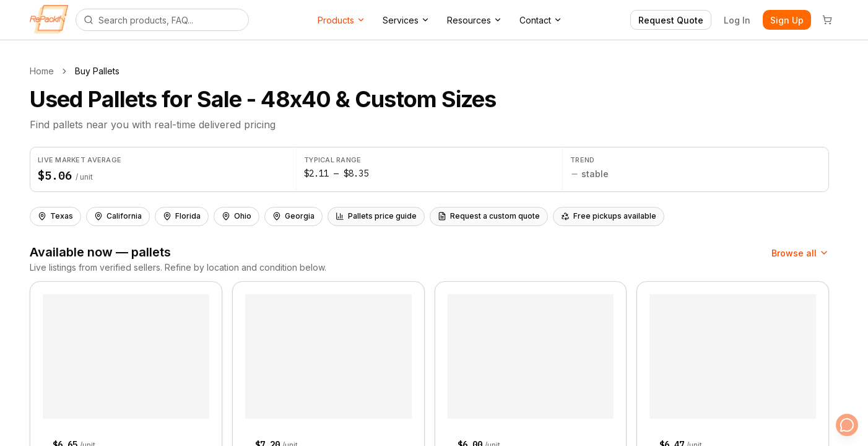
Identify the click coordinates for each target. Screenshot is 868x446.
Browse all (800, 253)
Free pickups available (609, 216)
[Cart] (827, 20)
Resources (475, 20)
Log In (737, 20)
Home (42, 71)
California (118, 216)
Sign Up (787, 20)
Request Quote (671, 20)
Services (406, 20)
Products (341, 20)
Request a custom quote (489, 216)
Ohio (237, 216)
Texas (55, 216)
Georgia (293, 216)
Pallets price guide (376, 216)
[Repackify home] (49, 20)
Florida (182, 216)
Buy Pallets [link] (97, 71)
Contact (541, 20)
